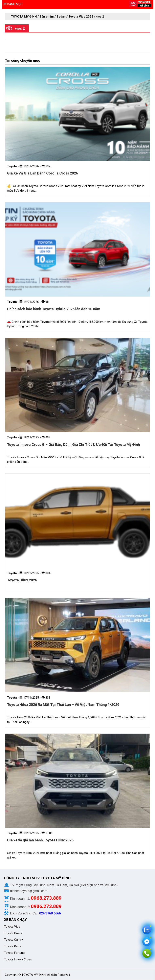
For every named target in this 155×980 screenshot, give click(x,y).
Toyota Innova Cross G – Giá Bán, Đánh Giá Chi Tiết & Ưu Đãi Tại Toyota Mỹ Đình (73, 445)
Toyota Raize (13, 946)
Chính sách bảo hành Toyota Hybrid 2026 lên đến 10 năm (54, 309)
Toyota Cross (13, 933)
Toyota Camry (13, 940)
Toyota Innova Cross (18, 959)
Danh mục (13, 4)
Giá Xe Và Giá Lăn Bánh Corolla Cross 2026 (42, 173)
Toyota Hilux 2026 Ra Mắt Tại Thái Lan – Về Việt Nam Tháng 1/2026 (63, 705)
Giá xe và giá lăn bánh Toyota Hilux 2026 (40, 840)
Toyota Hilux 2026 (22, 580)
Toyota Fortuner (15, 953)
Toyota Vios (13, 927)
